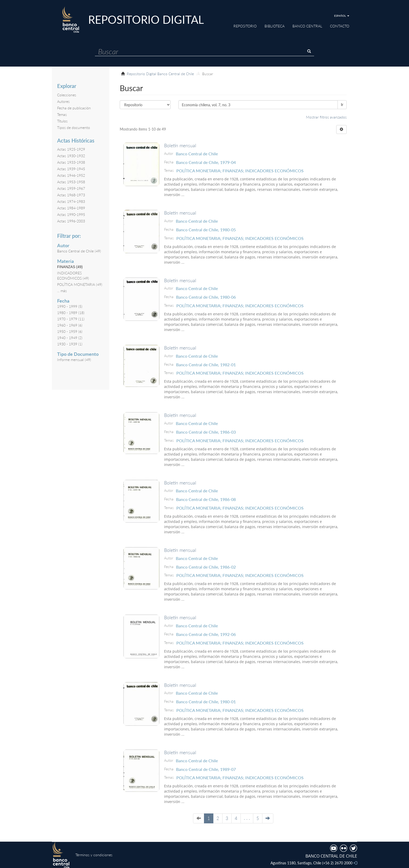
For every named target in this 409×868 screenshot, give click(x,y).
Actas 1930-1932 (71, 156)
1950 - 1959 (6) (70, 331)
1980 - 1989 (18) (71, 313)
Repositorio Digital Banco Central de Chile (160, 74)
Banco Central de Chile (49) (79, 251)
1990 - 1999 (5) (70, 306)
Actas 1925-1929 (71, 149)
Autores (63, 101)
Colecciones (67, 95)
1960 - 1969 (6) (70, 325)
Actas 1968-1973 (71, 195)
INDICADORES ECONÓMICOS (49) (73, 276)
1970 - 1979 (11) (71, 319)
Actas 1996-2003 (71, 221)
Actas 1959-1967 (71, 188)
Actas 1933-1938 (71, 162)
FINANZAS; (234, 171)
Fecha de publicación (74, 108)
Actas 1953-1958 (71, 182)
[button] (342, 16)
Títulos (62, 121)
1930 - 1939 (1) (70, 344)
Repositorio (245, 26)
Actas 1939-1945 (71, 169)
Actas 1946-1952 (71, 175)
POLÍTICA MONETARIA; (199, 171)
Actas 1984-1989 (71, 208)
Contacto (340, 26)
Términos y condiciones (94, 855)
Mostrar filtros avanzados (326, 117)
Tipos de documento (74, 128)
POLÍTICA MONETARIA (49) (80, 284)
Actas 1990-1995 (71, 214)
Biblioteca (275, 26)
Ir (342, 105)
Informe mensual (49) (74, 360)
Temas (62, 114)
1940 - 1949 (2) (70, 338)
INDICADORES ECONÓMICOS (274, 171)
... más (62, 291)
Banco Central (307, 26)
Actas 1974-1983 (71, 201)
